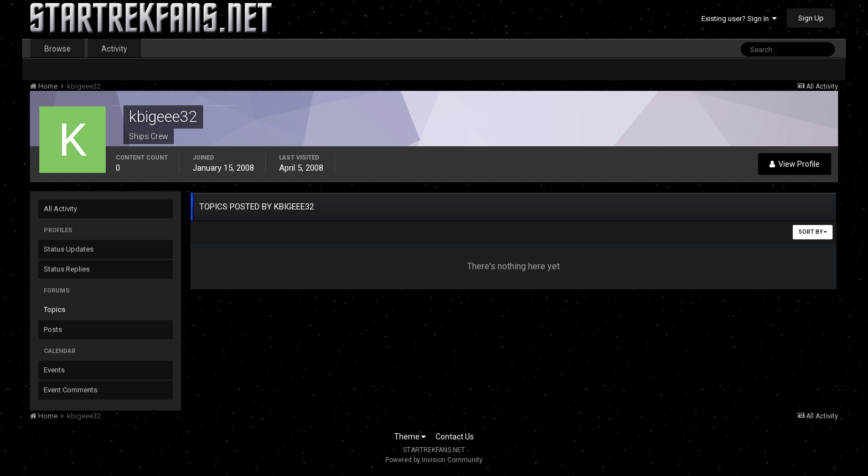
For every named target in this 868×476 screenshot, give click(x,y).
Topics (55, 309)
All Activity (60, 209)
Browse (58, 49)
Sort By (813, 232)
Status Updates (69, 249)
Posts (53, 329)
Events (54, 370)
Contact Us (455, 437)
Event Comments (71, 390)
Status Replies (67, 269)
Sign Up (811, 18)
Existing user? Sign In (739, 19)
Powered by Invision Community (434, 460)
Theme (410, 437)
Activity (114, 49)
